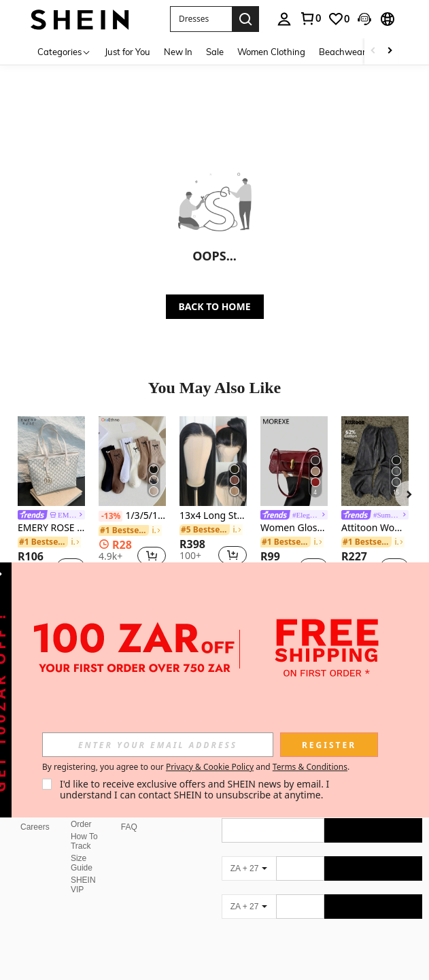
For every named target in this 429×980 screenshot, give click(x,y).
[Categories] (64, 51)
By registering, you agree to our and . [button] (196, 767)
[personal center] (284, 19)
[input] (158, 745)
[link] (310, 18)
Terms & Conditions (310, 767)
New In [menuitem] (178, 52)
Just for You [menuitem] (127, 52)
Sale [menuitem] (215, 52)
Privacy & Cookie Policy (210, 767)
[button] (201, 19)
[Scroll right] (390, 51)
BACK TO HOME (215, 306)
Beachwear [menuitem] (342, 52)
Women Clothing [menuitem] (271, 52)
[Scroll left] (373, 51)
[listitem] (51, 502)
